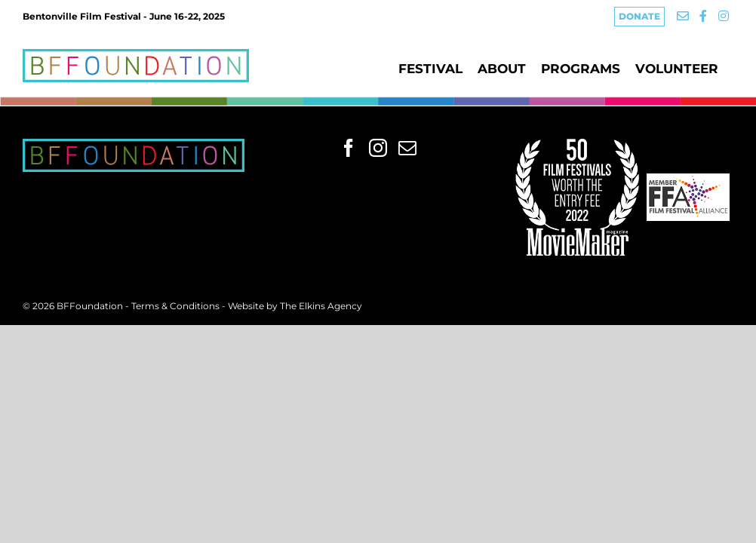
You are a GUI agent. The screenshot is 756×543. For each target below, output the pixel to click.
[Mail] (407, 148)
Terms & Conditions (177, 306)
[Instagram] (378, 148)
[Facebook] (349, 148)
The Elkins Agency (321, 306)
